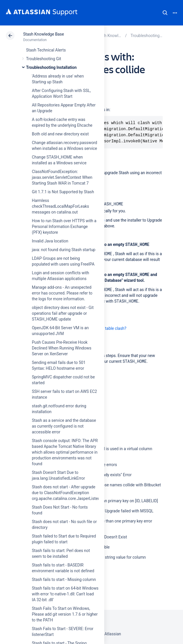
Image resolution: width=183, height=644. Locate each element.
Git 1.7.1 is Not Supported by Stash (63, 192)
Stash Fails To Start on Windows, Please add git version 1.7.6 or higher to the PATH (65, 614)
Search (165, 13)
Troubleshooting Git (44, 59)
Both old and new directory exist (60, 134)
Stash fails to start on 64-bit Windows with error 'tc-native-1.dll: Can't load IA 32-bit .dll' (65, 594)
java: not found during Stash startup (64, 250)
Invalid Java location (50, 241)
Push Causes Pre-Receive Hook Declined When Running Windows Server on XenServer (62, 348)
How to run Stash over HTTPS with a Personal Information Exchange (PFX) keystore (64, 227)
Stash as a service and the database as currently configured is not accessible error (64, 426)
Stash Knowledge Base (44, 34)
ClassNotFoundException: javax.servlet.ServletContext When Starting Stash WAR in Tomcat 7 (62, 177)
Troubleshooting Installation (51, 67)
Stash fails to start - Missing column (64, 579)
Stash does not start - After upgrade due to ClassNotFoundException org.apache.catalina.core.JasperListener (68, 493)
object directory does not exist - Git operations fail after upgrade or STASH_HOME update (63, 313)
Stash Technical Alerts (46, 50)
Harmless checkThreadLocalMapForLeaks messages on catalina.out (60, 206)
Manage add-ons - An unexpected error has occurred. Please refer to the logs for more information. (62, 293)
